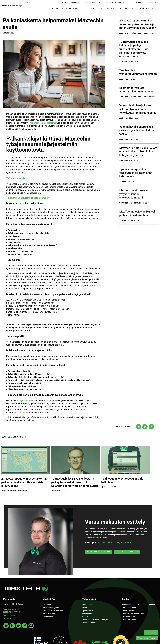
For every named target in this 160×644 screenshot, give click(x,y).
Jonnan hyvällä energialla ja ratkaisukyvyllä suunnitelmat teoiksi (137, 130)
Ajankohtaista (96, 3)
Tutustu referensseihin (127, 552)
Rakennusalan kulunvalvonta (133, 614)
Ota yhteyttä (109, 3)
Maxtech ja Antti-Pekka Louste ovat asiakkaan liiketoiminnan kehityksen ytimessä (138, 152)
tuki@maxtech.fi (8, 619)
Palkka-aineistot (128, 611)
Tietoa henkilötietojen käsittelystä (95, 620)
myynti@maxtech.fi (125, 543)
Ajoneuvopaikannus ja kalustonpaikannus (138, 605)
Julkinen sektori (127, 8)
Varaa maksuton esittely (98, 552)
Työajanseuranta (16, 178)
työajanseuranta (25, 400)
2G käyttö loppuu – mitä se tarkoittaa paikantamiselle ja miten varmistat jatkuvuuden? (138, 24)
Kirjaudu (138, 3)
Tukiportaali (150, 3)
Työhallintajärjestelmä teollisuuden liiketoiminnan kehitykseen (136, 173)
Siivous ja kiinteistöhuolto (102, 8)
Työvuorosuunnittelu (130, 620)
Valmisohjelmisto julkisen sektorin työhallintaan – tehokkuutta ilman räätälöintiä (138, 109)
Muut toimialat (147, 8)
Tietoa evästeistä (89, 623)
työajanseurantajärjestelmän (43, 123)
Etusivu (64, 3)
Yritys (85, 3)
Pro (26, 2)
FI (129, 3)
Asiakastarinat (75, 3)
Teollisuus (54, 8)
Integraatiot (121, 3)
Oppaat (85, 617)
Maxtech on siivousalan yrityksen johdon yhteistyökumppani (134, 194)
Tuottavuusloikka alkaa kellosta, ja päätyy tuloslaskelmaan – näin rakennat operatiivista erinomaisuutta (134, 49)
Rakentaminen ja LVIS (74, 8)
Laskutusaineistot (129, 608)
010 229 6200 (108, 543)
